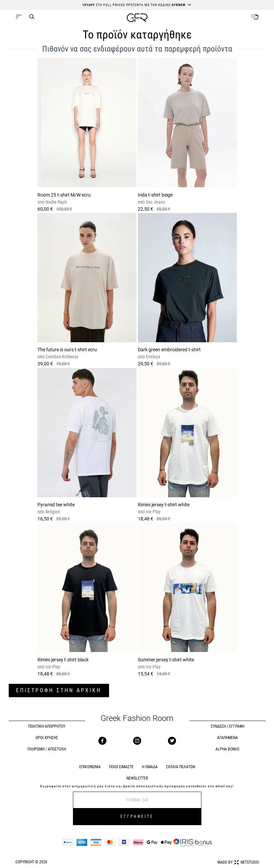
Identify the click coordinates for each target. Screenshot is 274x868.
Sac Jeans (155, 202)
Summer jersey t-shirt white (166, 660)
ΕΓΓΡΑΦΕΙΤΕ (137, 816)
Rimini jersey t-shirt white (164, 505)
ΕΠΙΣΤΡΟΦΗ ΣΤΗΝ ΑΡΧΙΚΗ (59, 690)
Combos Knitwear (61, 357)
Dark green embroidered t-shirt (169, 350)
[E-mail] (137, 800)
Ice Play (153, 512)
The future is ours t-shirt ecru (67, 350)
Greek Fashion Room (137, 718)
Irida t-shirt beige (155, 195)
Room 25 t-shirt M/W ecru (64, 195)
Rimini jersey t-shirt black (63, 660)
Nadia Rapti (56, 202)
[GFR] (137, 19)
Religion (52, 512)
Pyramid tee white (56, 505)
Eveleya (153, 357)
